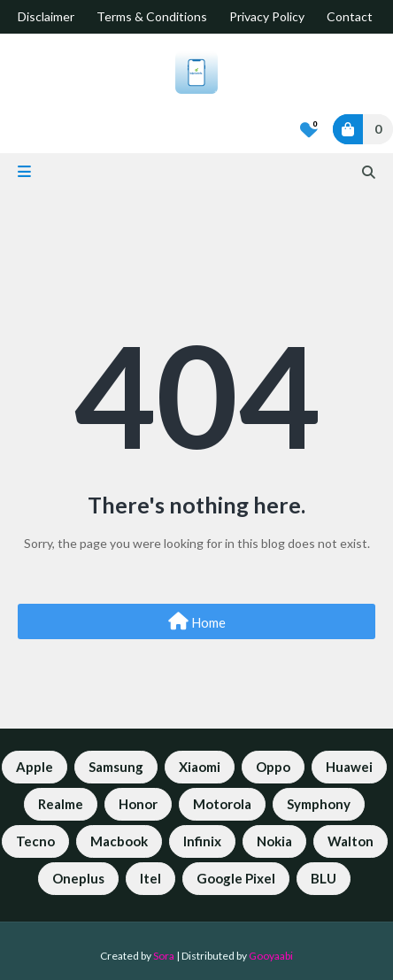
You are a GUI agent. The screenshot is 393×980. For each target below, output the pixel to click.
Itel (150, 878)
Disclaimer (46, 16)
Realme (61, 804)
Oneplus (78, 878)
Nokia (274, 841)
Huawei (349, 767)
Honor (138, 804)
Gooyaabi (271, 956)
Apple (35, 767)
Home (197, 621)
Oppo (273, 767)
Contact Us (358, 16)
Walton (351, 841)
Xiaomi (200, 767)
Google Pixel (236, 878)
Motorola (222, 804)
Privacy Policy (267, 16)
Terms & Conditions (152, 16)
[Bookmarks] (309, 129)
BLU (324, 878)
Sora (164, 956)
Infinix (202, 841)
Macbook (119, 841)
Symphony (319, 804)
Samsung (116, 767)
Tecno (35, 841)
